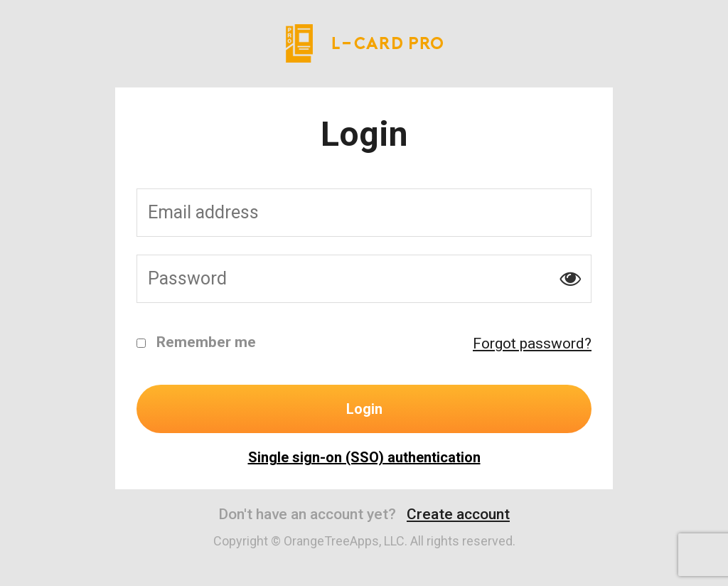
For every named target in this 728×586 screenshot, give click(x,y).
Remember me (196, 342)
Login (364, 409)
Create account (458, 514)
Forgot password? (532, 343)
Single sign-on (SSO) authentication (364, 457)
